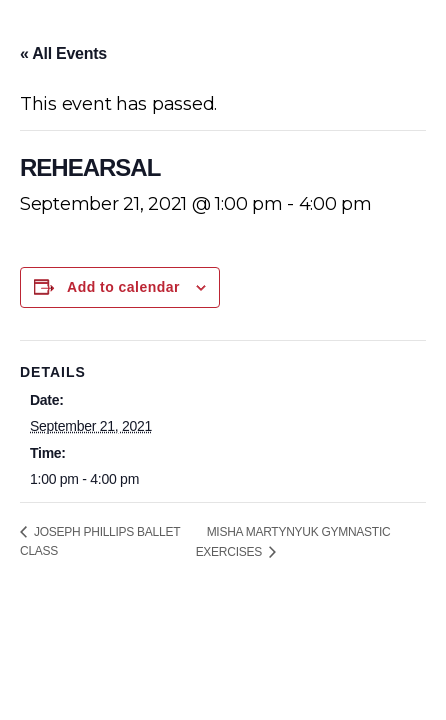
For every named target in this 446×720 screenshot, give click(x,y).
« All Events (63, 53)
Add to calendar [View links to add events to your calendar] (123, 287)
